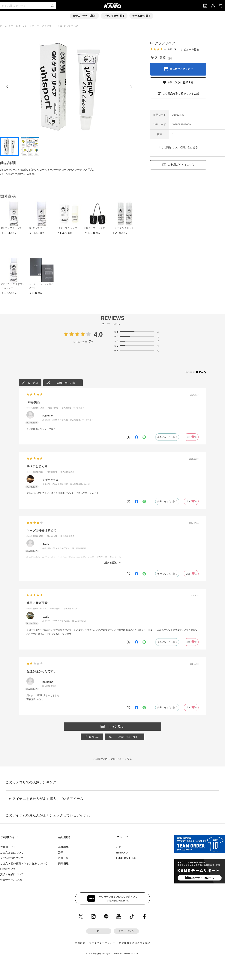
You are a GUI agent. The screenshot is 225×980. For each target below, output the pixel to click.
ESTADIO (122, 853)
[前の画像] (7, 87)
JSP (119, 847)
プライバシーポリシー (102, 943)
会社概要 (63, 847)
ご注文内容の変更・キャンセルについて (24, 863)
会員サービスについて (13, 880)
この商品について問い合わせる (179, 147)
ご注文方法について (12, 853)
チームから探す (141, 16)
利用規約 (80, 943)
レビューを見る (190, 49)
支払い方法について (12, 858)
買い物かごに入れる (181, 69)
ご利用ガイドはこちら (181, 165)
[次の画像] (131, 87)
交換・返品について (12, 874)
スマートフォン (126, 931)
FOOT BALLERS (126, 858)
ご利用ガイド (8, 847)
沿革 (61, 853)
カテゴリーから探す (84, 16)
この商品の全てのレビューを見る (112, 759)
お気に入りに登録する (180, 82)
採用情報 (63, 863)
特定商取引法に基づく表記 (135, 943)
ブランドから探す (114, 16)
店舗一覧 (63, 858)
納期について (8, 869)
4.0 (98, 334)
